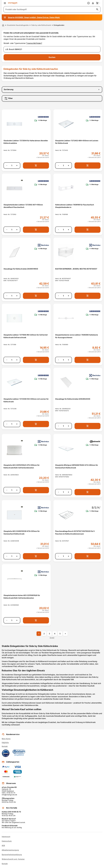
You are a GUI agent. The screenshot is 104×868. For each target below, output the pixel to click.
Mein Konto (6, 739)
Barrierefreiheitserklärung (12, 855)
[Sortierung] (52, 90)
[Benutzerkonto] (93, 3)
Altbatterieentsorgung (10, 850)
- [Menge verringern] (7, 165)
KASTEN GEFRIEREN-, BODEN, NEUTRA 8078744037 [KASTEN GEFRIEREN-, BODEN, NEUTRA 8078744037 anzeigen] (76, 269)
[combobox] (52, 49)
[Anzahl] (12, 166)
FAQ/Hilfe (5, 743)
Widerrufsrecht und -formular (13, 859)
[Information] (88, 3)
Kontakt (5, 746)
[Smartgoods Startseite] (13, 3)
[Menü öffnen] (5, 3)
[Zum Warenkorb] (98, 3)
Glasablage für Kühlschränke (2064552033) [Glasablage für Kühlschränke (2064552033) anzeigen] (73, 399)
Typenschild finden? (34, 43)
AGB (3, 846)
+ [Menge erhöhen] (17, 165)
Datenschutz (7, 841)
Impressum (6, 837)
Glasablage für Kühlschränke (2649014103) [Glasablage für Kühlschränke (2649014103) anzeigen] (21, 269)
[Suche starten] (97, 9)
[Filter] (52, 98)
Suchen (52, 57)
